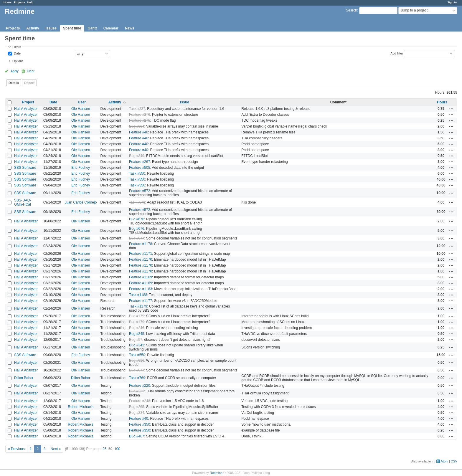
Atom (444, 461)
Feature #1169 (141, 277)
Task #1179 (138, 306)
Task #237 (137, 109)
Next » (56, 449)
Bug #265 (137, 407)
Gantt (92, 28)
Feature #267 (140, 162)
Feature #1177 (141, 301)
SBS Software (25, 168)
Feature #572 (140, 191)
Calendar (111, 28)
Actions (451, 109)
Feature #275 (140, 120)
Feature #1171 (141, 254)
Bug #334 (137, 126)
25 (104, 449)
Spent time (72, 28)
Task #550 (137, 173)
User (82, 102)
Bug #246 (137, 328)
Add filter (397, 53)
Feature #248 (140, 401)
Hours (442, 102)
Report (29, 83)
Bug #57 (136, 340)
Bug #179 (137, 316)
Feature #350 (140, 424)
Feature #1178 (141, 244)
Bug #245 (137, 334)
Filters (17, 47)
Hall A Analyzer (26, 109)
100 (117, 449)
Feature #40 (139, 132)
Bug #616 (137, 361)
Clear (31, 71)
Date (17, 53)
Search (352, 10)
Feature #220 (140, 386)
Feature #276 (140, 115)
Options (18, 61)
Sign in (452, 2)
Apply (15, 71)
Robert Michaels (81, 407)
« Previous (16, 449)
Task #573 (137, 202)
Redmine (216, 473)
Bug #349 (137, 156)
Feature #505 (140, 168)
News (129, 28)
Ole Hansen (81, 109)
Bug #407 (137, 436)
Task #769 (137, 378)
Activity (33, 28)
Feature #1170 (141, 260)
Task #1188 (138, 295)
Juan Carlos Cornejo (81, 202)
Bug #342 (137, 345)
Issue (185, 102)
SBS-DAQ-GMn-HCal (23, 202)
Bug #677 (137, 238)
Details (14, 83)
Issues (51, 28)
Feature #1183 (141, 289)
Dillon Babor (24, 378)
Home (8, 2)
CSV (454, 461)
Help (30, 2)
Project (28, 102)
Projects (19, 2)
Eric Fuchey (81, 168)
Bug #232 (137, 391)
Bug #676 (137, 219)
